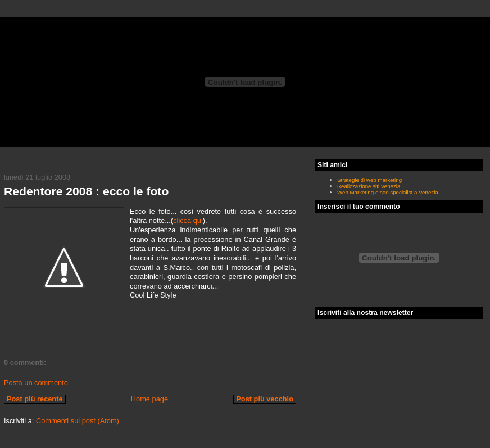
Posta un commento (36, 383)
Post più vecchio (265, 399)
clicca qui (188, 220)
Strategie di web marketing (369, 180)
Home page (149, 399)
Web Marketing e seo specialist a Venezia (388, 192)
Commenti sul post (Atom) (78, 421)
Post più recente (35, 399)
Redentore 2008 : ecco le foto (86, 191)
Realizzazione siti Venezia (369, 186)
